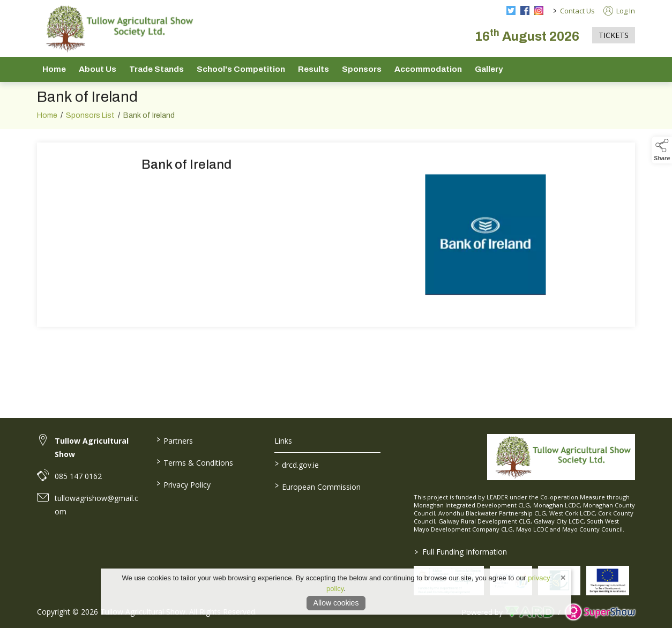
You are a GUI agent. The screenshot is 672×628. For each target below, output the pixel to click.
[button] (662, 150)
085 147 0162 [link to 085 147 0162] (78, 476)
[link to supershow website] (600, 612)
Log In (619, 11)
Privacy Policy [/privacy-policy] (183, 484)
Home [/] (54, 69)
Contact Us (577, 11)
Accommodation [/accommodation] (428, 69)
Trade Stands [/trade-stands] (156, 69)
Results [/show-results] (313, 69)
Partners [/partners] (174, 440)
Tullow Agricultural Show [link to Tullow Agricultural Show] (92, 447)
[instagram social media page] (539, 10)
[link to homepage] (117, 28)
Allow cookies (336, 603)
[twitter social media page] (511, 10)
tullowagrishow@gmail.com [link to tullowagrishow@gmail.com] (96, 505)
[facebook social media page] (525, 10)
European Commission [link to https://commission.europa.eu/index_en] (318, 486)
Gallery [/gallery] (489, 69)
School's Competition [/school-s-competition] (241, 69)
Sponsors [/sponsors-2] (362, 69)
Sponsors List (90, 130)
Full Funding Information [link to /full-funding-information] (460, 552)
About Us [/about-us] (98, 69)
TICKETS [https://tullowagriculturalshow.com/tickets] (614, 35)
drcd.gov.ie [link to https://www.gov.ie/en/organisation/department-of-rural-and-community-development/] (297, 464)
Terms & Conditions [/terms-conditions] (194, 462)
